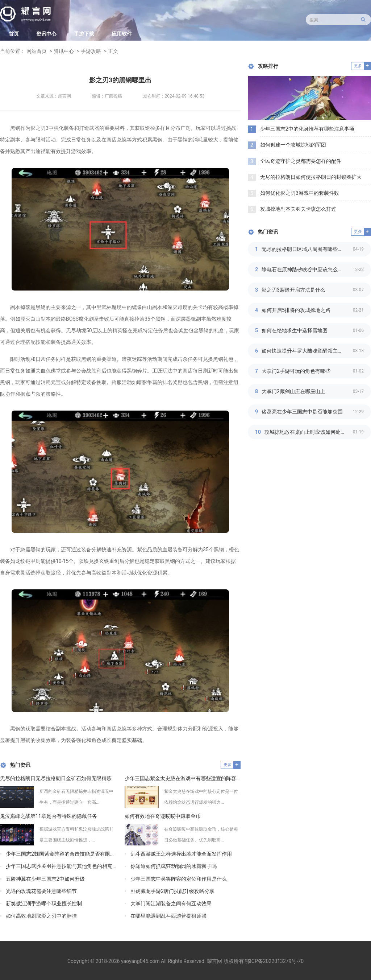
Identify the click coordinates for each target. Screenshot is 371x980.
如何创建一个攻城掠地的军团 (293, 145)
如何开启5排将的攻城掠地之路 (296, 310)
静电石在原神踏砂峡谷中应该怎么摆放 (305, 269)
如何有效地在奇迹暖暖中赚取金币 (163, 816)
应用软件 (122, 34)
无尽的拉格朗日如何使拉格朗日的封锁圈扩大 (311, 177)
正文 (113, 51)
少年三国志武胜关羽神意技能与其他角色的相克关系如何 (61, 866)
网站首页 (37, 51)
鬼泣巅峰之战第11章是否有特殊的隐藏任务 (49, 816)
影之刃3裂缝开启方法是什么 (293, 290)
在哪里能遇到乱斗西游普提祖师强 (168, 916)
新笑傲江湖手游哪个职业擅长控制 (44, 903)
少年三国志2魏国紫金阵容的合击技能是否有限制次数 (61, 854)
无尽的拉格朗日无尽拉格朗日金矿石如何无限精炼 (56, 778)
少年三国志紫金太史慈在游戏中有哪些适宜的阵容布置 (183, 778)
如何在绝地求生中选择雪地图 (295, 330)
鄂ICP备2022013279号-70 (274, 961)
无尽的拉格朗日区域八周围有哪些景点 (305, 249)
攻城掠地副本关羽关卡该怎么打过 (298, 209)
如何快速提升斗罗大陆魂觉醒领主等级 (305, 351)
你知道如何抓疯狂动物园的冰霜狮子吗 (174, 866)
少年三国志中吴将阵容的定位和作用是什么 (179, 879)
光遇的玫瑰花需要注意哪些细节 (41, 891)
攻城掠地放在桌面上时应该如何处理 (305, 432)
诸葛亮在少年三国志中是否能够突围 (302, 412)
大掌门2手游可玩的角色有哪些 (296, 371)
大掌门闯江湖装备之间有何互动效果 (171, 903)
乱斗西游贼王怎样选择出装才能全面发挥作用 (181, 854)
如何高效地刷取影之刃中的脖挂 (41, 916)
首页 (14, 34)
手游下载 (84, 34)
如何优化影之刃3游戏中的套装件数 (300, 193)
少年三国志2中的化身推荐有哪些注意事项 (307, 129)
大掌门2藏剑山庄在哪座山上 (293, 391)
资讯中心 (46, 34)
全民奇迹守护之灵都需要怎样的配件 (301, 161)
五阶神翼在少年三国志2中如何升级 (45, 879)
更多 (228, 765)
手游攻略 (91, 51)
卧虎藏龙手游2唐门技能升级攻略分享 (172, 891)
